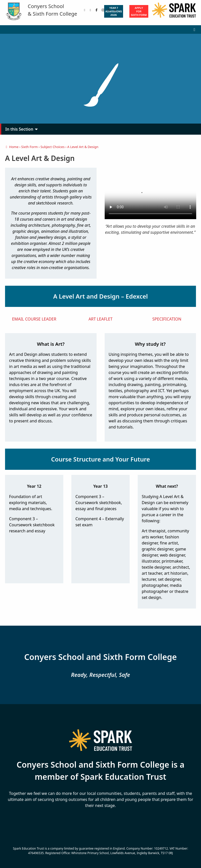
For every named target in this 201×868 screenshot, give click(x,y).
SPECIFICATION (167, 319)
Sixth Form (30, 147)
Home (12, 147)
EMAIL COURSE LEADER (34, 319)
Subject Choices (52, 147)
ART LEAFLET (100, 319)
